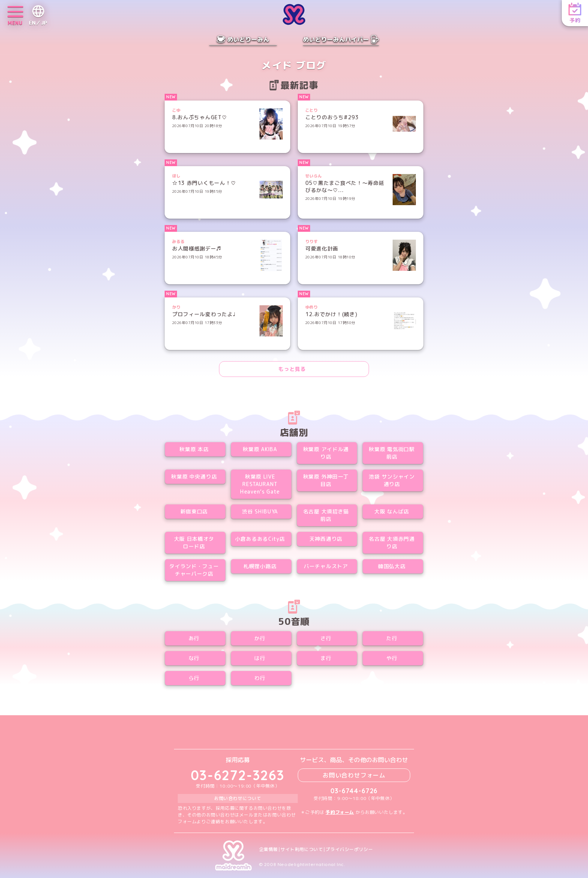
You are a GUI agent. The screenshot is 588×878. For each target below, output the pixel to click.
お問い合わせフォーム (354, 775)
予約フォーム (340, 812)
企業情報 (268, 849)
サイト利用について (302, 849)
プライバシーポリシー (349, 849)
